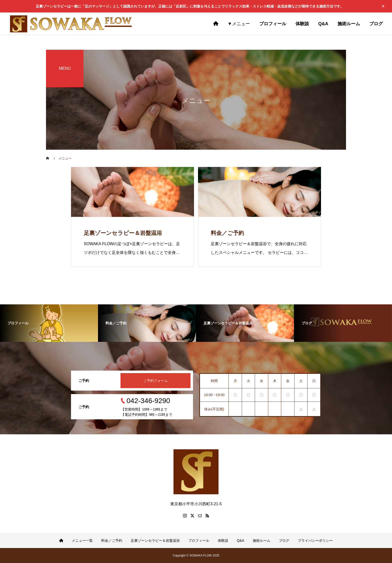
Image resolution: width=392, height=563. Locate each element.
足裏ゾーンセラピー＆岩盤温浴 (155, 541)
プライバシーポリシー (315, 541)
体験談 (223, 541)
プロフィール (199, 541)
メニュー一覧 (82, 541)
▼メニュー (239, 24)
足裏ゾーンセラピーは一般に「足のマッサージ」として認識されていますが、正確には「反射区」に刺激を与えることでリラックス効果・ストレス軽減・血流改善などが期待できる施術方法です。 (190, 6)
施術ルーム (261, 541)
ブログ (284, 541)
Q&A (240, 541)
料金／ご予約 (112, 541)
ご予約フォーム (155, 381)
